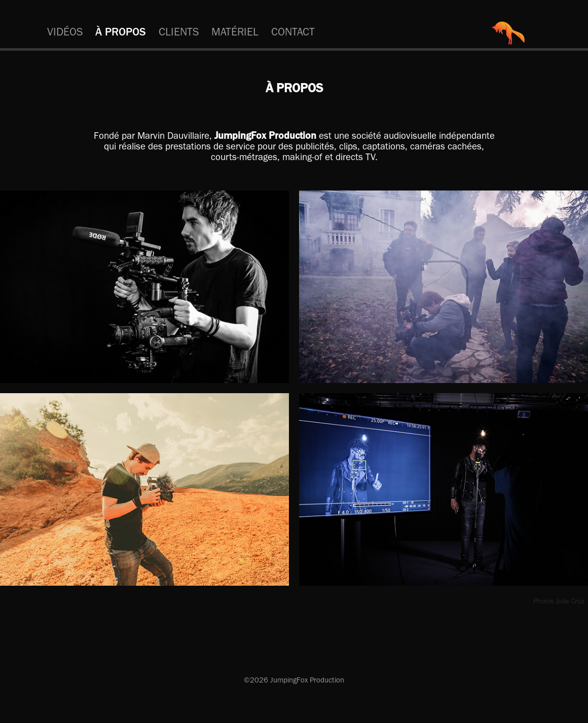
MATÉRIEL (235, 32)
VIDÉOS (65, 32)
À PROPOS (121, 32)
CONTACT (293, 32)
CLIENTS (179, 32)
